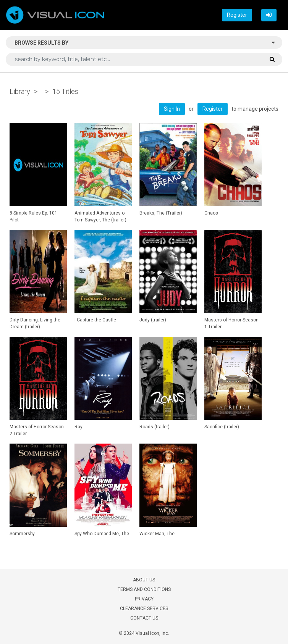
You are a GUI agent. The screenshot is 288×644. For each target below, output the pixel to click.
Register (237, 15)
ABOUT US (144, 580)
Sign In (172, 109)
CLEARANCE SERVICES (144, 608)
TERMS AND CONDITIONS (144, 589)
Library (20, 91)
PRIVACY (144, 599)
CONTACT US (144, 618)
